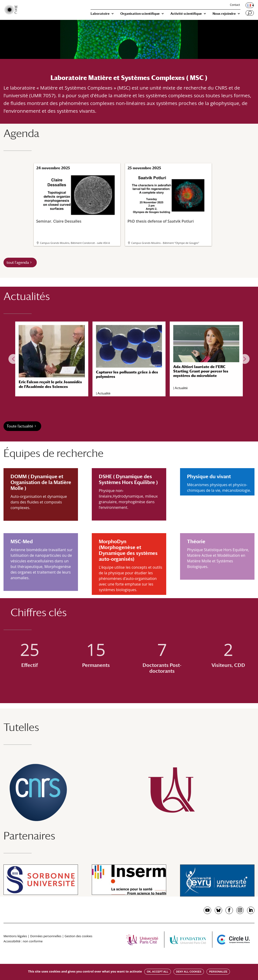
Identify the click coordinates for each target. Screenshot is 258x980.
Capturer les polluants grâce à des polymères (127, 374)
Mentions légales (15, 936)
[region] (129, 359)
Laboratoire (100, 14)
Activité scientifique (186, 14)
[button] (13, 359)
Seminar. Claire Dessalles (77, 198)
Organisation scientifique (140, 14)
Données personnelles (46, 936)
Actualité (104, 393)
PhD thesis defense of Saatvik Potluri (168, 198)
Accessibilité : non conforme (23, 941)
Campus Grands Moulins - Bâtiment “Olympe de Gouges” (165, 243)
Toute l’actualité (20, 426)
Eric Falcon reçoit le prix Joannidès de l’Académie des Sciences (50, 384)
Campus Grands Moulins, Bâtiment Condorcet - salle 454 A (75, 243)
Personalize (218, 972)
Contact (235, 5)
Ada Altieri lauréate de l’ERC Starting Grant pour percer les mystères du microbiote (201, 371)
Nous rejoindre (224, 14)
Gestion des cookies (78, 936)
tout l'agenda (18, 262)
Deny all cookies (189, 972)
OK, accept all (157, 972)
